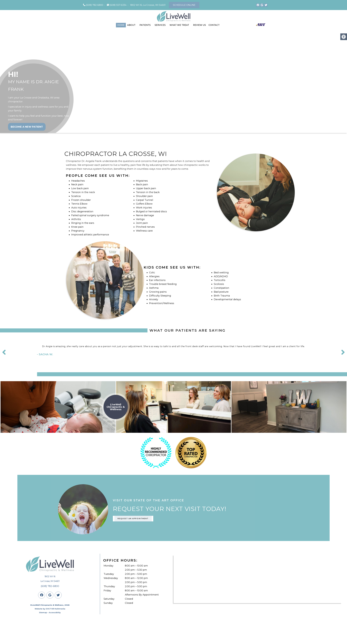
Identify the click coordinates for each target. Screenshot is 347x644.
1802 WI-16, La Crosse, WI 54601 (148, 5)
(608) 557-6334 (118, 5)
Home (121, 25)
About (131, 25)
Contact (214, 25)
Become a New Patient (27, 127)
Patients (145, 25)
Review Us (199, 25)
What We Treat (179, 25)
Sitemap (43, 612)
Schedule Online (184, 5)
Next (343, 352)
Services (160, 25)
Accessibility (55, 612)
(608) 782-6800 (95, 5)
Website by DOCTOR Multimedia (50, 609)
